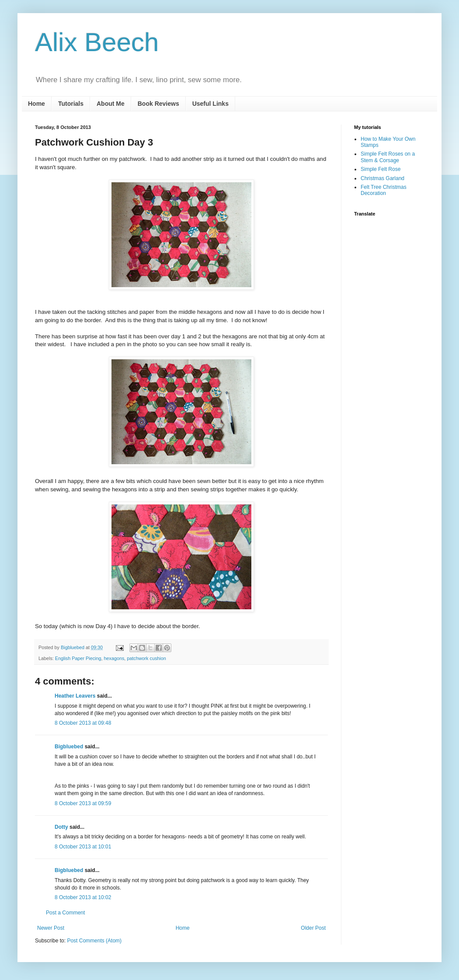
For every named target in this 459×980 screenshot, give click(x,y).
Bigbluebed (69, 747)
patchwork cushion (146, 658)
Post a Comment (65, 913)
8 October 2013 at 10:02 (83, 897)
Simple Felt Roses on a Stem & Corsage (388, 157)
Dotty (61, 827)
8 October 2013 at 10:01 (83, 847)
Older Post (313, 928)
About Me (111, 104)
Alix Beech (97, 42)
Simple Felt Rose (381, 169)
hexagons (114, 658)
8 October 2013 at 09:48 (83, 723)
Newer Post (51, 928)
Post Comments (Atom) (94, 941)
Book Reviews (158, 104)
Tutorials (71, 104)
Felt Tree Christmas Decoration (384, 190)
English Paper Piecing (78, 658)
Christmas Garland (382, 178)
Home (37, 104)
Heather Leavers (75, 696)
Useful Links (210, 104)
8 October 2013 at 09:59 (83, 803)
